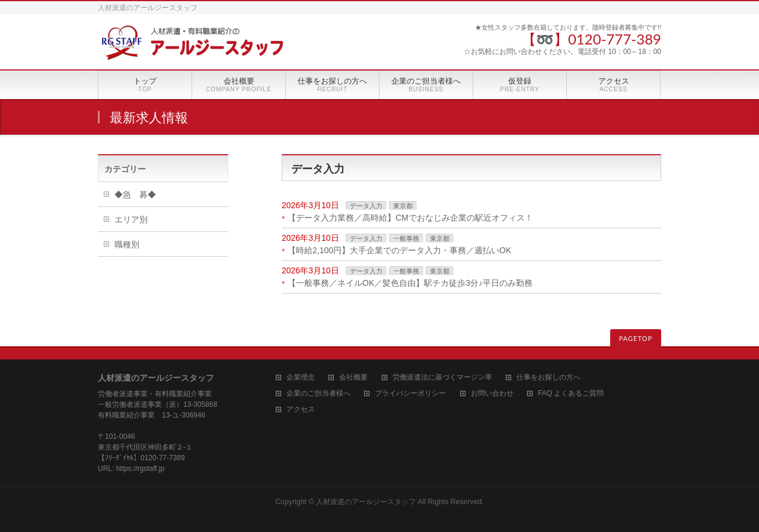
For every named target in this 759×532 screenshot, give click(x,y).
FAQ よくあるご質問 (571, 394)
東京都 (403, 206)
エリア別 (131, 219)
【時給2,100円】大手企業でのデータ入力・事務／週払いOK (399, 250)
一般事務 (406, 238)
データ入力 (366, 206)
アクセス (301, 410)
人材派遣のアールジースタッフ (366, 502)
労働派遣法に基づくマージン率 (442, 378)
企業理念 (301, 378)
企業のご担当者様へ (318, 394)
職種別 (127, 244)
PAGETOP (636, 338)
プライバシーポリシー (410, 394)
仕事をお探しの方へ (548, 378)
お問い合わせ (492, 394)
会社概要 (353, 378)
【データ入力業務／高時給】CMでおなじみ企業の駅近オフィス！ (410, 218)
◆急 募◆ (135, 195)
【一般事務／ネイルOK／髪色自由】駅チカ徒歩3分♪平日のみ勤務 (410, 283)
